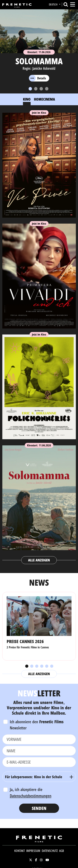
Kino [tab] (27, 99)
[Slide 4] (47, 89)
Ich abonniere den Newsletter (37, 725)
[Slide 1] (30, 89)
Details (37, 78)
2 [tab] (32, 666)
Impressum (33, 851)
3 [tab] (37, 666)
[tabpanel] (39, 337)
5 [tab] (47, 666)
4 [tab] (42, 666)
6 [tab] (52, 666)
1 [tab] (27, 666)
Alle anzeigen (39, 560)
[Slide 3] (41, 89)
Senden (39, 808)
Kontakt (20, 851)
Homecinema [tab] (44, 99)
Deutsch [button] (54, 4)
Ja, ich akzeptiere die (31, 792)
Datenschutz (50, 851)
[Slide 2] (36, 89)
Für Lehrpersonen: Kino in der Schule (34, 777)
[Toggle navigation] (73, 4)
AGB (62, 851)
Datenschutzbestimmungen (31, 796)
